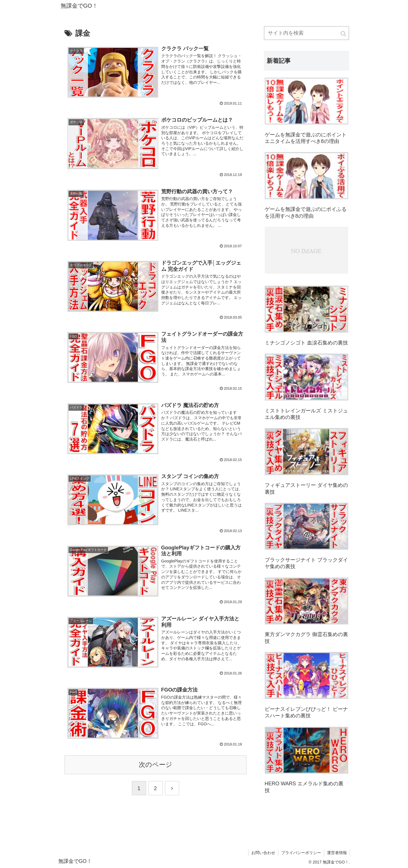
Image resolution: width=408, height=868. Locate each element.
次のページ (156, 765)
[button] (344, 34)
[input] (306, 33)
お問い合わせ (263, 853)
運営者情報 (337, 853)
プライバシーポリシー (301, 853)
